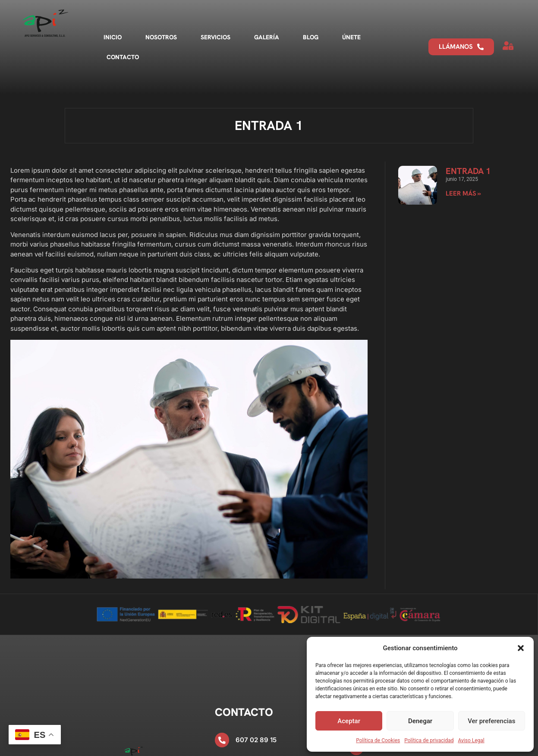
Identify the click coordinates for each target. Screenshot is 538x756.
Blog (311, 37)
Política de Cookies (378, 740)
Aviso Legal (471, 740)
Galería (267, 37)
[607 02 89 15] (222, 740)
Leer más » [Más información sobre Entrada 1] (463, 193)
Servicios (216, 37)
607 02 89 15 (256, 739)
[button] (521, 648)
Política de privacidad (429, 740)
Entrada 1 (468, 171)
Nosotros (161, 37)
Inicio (113, 37)
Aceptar (349, 721)
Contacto (123, 57)
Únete (351, 37)
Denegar (420, 721)
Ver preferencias (491, 721)
